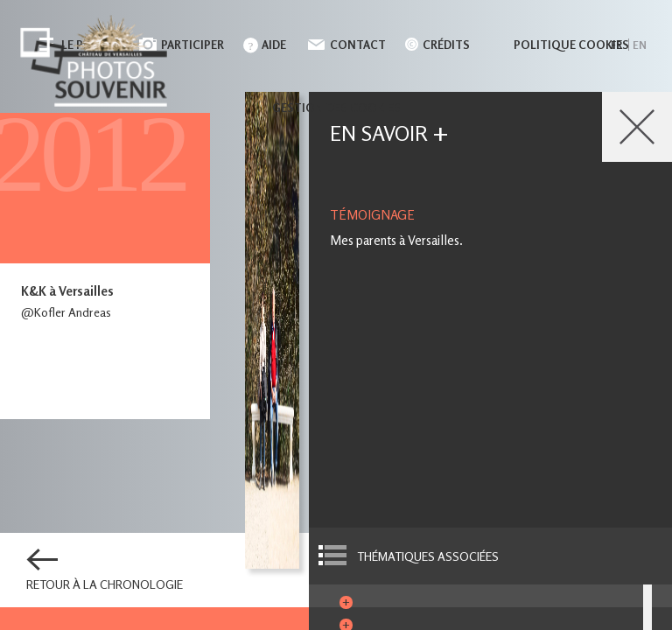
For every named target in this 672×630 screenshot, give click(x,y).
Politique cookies (571, 45)
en (640, 45)
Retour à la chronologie (105, 584)
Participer (192, 45)
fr (616, 45)
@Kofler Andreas (66, 312)
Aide (274, 45)
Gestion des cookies (336, 108)
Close (637, 127)
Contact (358, 45)
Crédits (446, 45)
